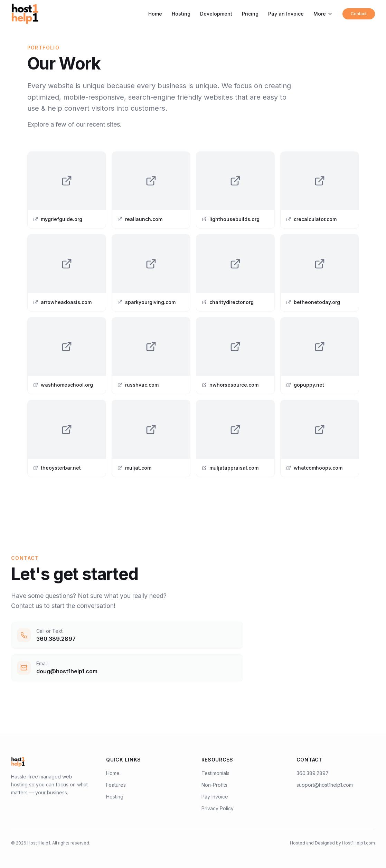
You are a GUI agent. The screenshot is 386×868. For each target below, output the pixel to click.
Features (116, 785)
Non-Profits (214, 785)
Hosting (181, 14)
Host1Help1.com (359, 843)
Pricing (250, 14)
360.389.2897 (313, 773)
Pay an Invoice (286, 14)
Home (155, 14)
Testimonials (215, 773)
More (323, 14)
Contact (359, 14)
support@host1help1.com (325, 785)
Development (216, 14)
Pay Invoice (215, 797)
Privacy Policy (218, 808)
